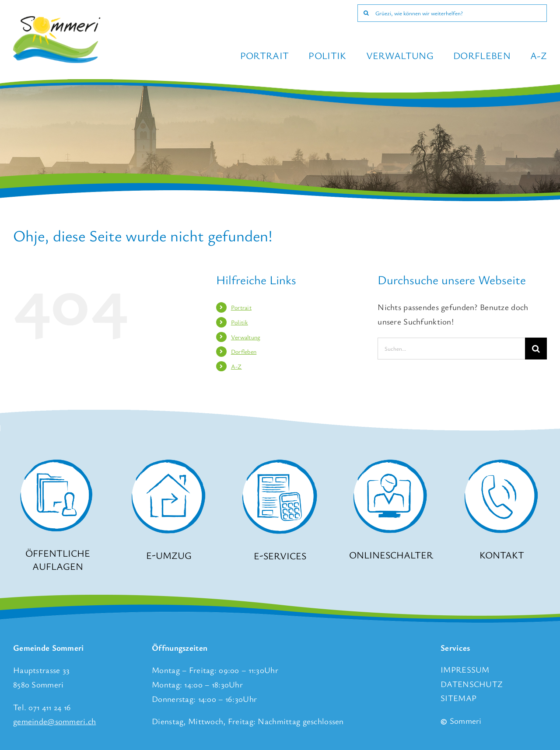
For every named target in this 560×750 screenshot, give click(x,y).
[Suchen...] (451, 349)
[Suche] (366, 13)
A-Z (236, 366)
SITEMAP (458, 698)
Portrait (241, 307)
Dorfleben (244, 351)
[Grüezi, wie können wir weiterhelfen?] (452, 13)
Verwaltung (246, 337)
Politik (240, 322)
